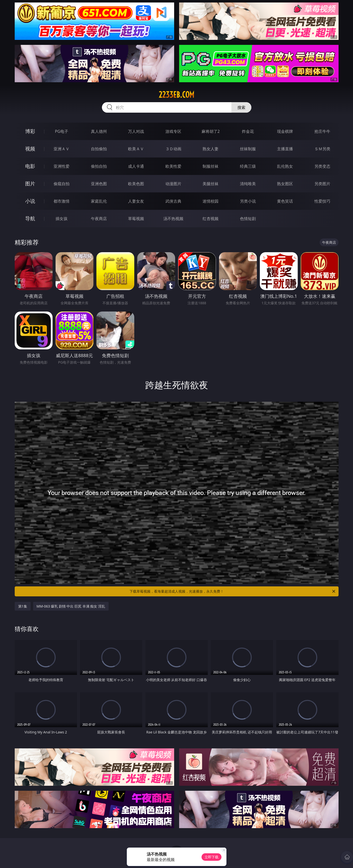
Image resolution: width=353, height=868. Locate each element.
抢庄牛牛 (322, 131)
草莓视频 (136, 219)
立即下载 (212, 857)
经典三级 (248, 166)
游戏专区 (173, 131)
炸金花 (248, 131)
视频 (30, 149)
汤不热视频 (173, 219)
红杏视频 (211, 219)
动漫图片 (173, 184)
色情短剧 (248, 219)
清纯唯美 (248, 184)
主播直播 (285, 149)
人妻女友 (136, 201)
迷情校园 (211, 201)
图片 (30, 184)
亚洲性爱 (62, 166)
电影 (30, 166)
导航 (30, 218)
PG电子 (62, 131)
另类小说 (248, 201)
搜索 (241, 107)
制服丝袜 (211, 166)
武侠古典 (173, 201)
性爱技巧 (322, 201)
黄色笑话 (285, 201)
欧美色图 (136, 184)
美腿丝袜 (211, 184)
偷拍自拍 (99, 166)
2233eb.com (176, 95)
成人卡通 (136, 166)
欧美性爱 (173, 166)
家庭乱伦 (99, 201)
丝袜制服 (248, 149)
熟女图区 (285, 184)
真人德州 (99, 131)
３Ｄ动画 (173, 149)
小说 (30, 201)
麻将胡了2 (211, 131)
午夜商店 (99, 219)
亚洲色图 (99, 184)
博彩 (30, 131)
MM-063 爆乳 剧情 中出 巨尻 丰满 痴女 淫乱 (71, 606)
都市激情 (62, 201)
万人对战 (136, 131)
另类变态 (322, 166)
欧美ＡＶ (136, 149)
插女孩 (62, 219)
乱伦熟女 (285, 166)
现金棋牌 (285, 131)
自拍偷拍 (99, 149)
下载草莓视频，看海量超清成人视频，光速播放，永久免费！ (233, 591)
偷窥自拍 (62, 184)
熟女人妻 (211, 149)
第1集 (23, 606)
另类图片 (322, 184)
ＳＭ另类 (322, 149)
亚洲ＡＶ (62, 149)
